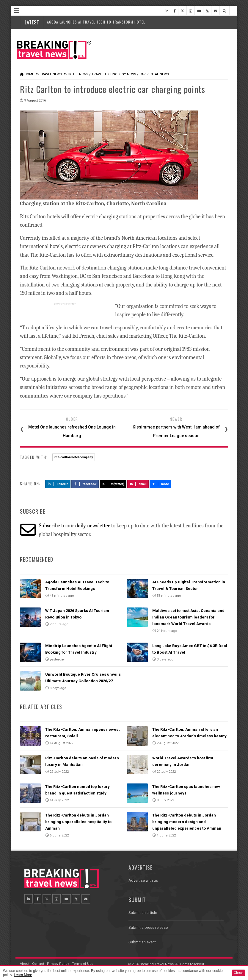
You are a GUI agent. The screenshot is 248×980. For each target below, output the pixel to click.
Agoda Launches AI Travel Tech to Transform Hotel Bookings (105, 22)
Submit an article (143, 913)
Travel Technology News (114, 74)
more (160, 484)
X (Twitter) (113, 484)
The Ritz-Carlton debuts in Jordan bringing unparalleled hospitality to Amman (78, 822)
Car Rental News (154, 74)
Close (238, 973)
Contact (38, 964)
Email (138, 484)
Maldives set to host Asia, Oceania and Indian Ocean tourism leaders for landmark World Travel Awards (188, 617)
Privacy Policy (58, 964)
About (25, 964)
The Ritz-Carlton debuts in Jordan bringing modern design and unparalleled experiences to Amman (187, 822)
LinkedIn (58, 484)
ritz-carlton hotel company (74, 457)
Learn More (23, 975)
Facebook (85, 484)
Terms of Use (83, 964)
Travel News (51, 74)
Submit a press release (148, 927)
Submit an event (142, 942)
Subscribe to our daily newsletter (74, 526)
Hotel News (78, 74)
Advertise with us (143, 880)
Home (29, 74)
